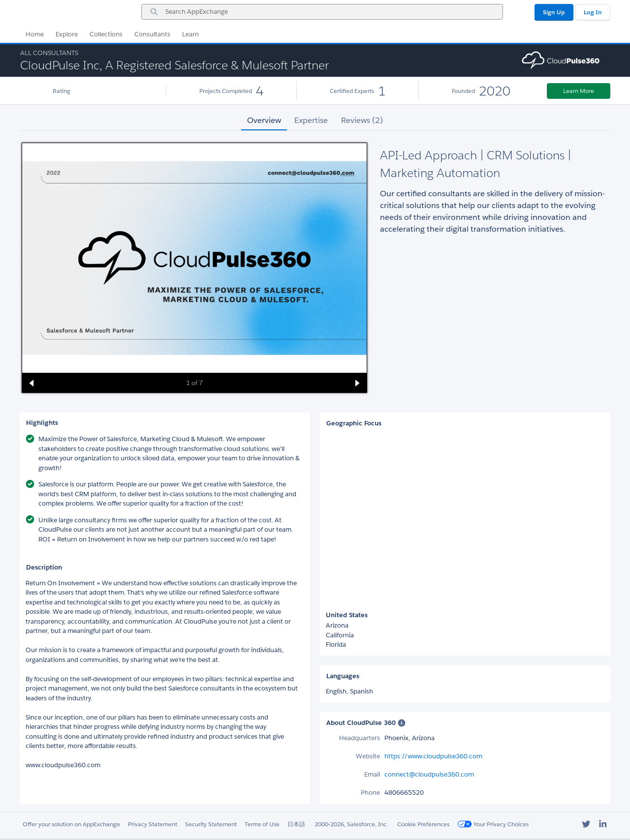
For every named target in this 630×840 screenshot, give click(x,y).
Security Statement (211, 824)
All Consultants (49, 53)
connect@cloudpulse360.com (429, 774)
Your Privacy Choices (493, 824)
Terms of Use (262, 824)
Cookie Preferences (423, 824)
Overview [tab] (264, 120)
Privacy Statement (153, 824)
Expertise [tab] (311, 120)
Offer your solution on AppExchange (71, 824)
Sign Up (554, 12)
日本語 (296, 824)
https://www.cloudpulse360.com (433, 756)
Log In (593, 12)
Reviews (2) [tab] (362, 120)
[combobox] (322, 12)
